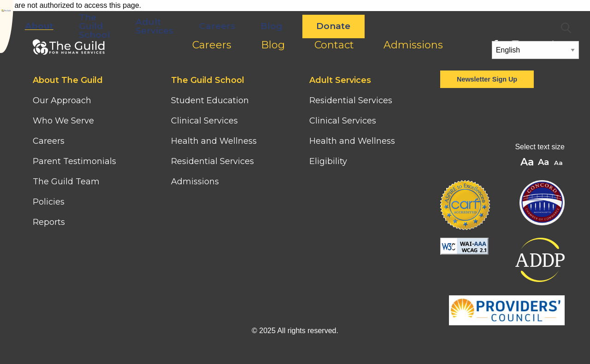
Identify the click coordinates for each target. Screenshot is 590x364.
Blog (376, 26)
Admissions (195, 182)
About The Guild (68, 80)
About (143, 26)
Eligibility (328, 161)
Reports (49, 222)
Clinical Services (204, 121)
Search (566, 28)
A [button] (559, 163)
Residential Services (212, 161)
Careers (321, 26)
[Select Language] (536, 50)
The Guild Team (66, 182)
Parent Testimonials (74, 161)
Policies (49, 202)
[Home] (52, 15)
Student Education (210, 100)
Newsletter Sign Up (487, 79)
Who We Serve (65, 121)
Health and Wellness (214, 141)
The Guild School (199, 26)
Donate (438, 26)
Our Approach (62, 100)
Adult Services (259, 26)
